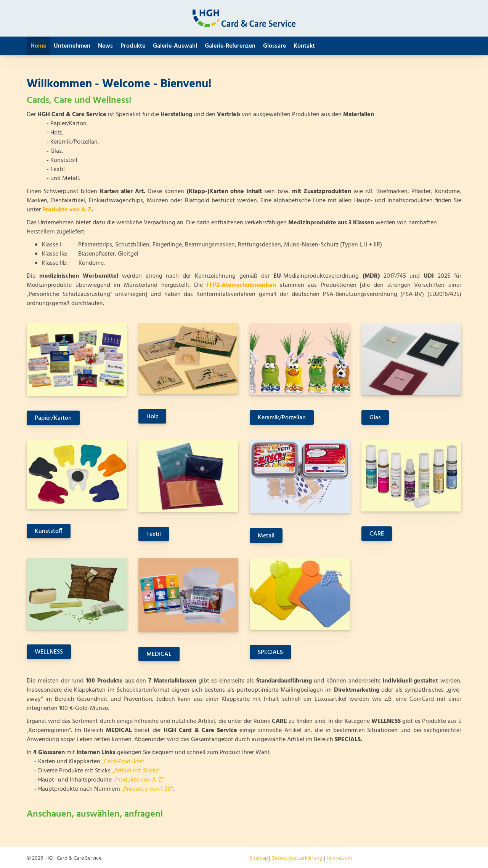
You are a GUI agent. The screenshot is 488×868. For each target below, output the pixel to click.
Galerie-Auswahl (175, 46)
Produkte (133, 46)
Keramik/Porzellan (282, 418)
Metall (266, 536)
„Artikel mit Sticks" (136, 771)
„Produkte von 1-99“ (147, 789)
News (105, 46)
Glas (375, 418)
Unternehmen (72, 46)
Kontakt (304, 46)
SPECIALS (270, 652)
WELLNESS (49, 652)
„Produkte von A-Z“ (138, 780)
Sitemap (259, 858)
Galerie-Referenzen (230, 46)
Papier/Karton (53, 418)
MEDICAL (159, 654)
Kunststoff (49, 531)
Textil (154, 534)
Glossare (274, 46)
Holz (152, 417)
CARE (377, 534)
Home (38, 46)
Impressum (340, 858)
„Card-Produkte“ (123, 762)
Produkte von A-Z (67, 210)
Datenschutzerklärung (297, 858)
